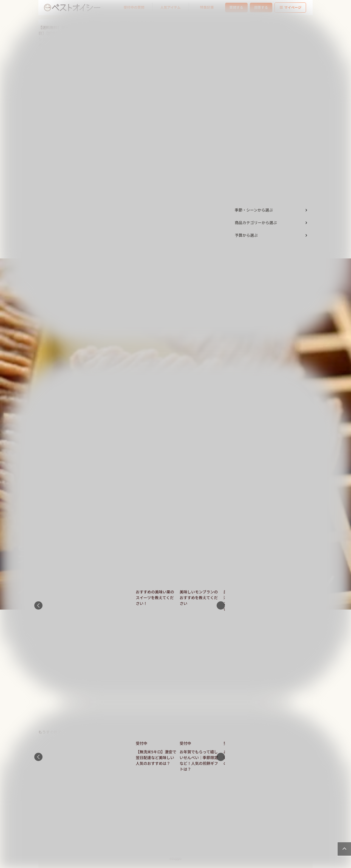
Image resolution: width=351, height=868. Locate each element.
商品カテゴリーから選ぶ (256, 222)
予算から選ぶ (246, 235)
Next (221, 605)
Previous (38, 605)
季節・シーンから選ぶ (254, 210)
